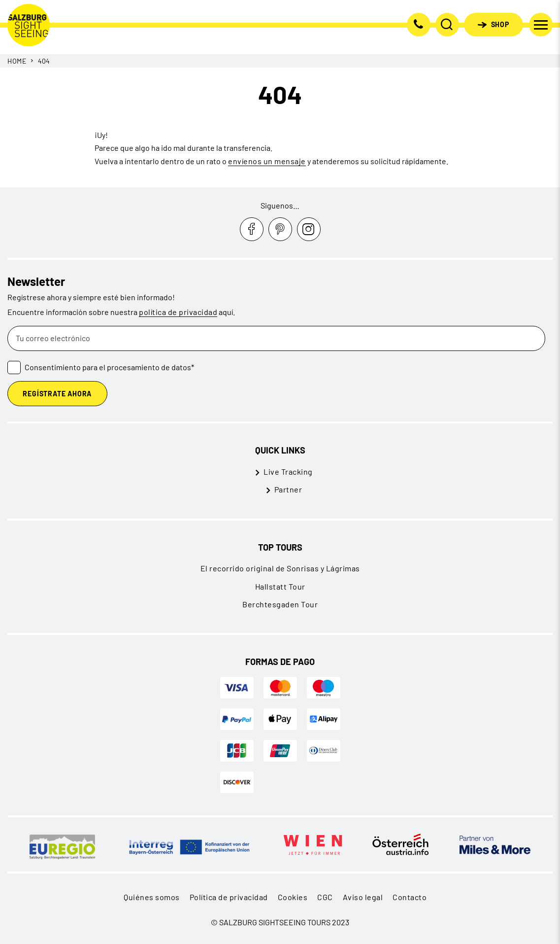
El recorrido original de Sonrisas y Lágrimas (280, 568)
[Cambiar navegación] (541, 25)
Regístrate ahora (57, 394)
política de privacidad (178, 312)
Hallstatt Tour (280, 586)
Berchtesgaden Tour (280, 604)
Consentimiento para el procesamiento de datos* (109, 367)
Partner (288, 489)
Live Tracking (288, 472)
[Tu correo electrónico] (276, 338)
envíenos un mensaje (267, 161)
